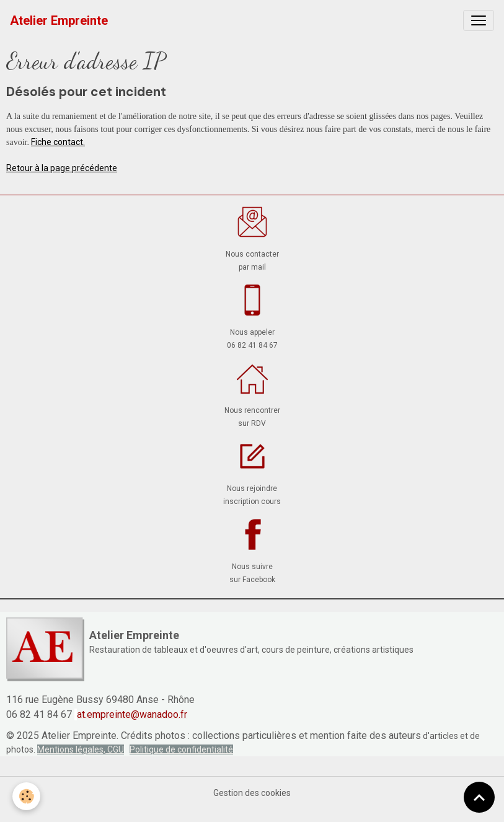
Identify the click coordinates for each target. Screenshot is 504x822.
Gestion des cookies (252, 793)
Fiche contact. (58, 142)
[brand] (59, 20)
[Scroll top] (479, 797)
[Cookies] (26, 796)
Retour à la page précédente (62, 168)
